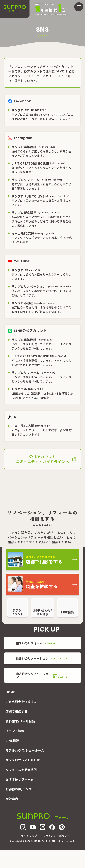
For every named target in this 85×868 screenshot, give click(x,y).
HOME (10, 692)
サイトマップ (29, 836)
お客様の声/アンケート (22, 789)
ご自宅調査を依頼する (21, 702)
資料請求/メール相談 (20, 721)
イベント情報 (15, 731)
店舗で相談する (17, 711)
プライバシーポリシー (56, 836)
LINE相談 (12, 741)
